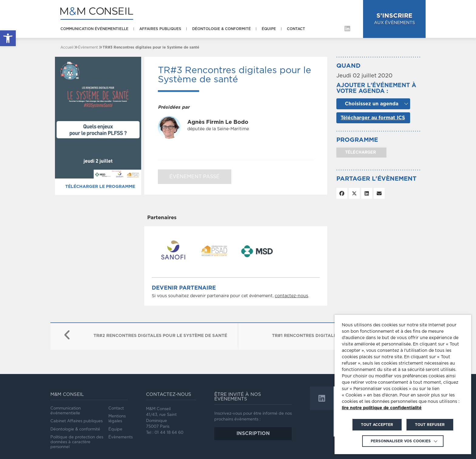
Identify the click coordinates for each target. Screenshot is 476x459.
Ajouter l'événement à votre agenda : (376, 88)
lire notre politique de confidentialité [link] (382, 408)
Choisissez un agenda (372, 104)
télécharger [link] (360, 153)
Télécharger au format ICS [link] (373, 118)
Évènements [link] (121, 437)
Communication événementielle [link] (94, 29)
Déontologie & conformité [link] (221, 29)
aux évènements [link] (394, 18)
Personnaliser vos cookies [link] (401, 441)
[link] (8, 38)
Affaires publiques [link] (160, 29)
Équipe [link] (269, 29)
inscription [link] (253, 433)
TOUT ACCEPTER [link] (377, 425)
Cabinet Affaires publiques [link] (76, 421)
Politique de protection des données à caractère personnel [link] (77, 442)
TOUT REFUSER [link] (430, 425)
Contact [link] (296, 29)
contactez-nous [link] (291, 296)
